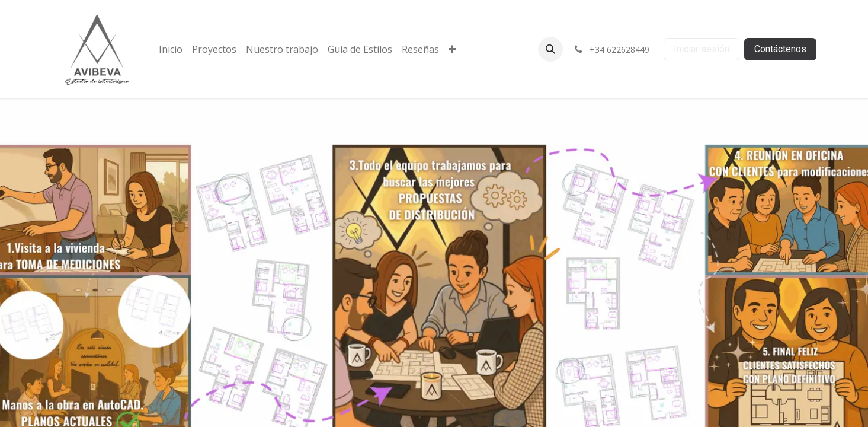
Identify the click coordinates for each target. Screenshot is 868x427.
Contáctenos (780, 49)
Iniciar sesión (702, 49)
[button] (550, 49)
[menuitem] (171, 49)
